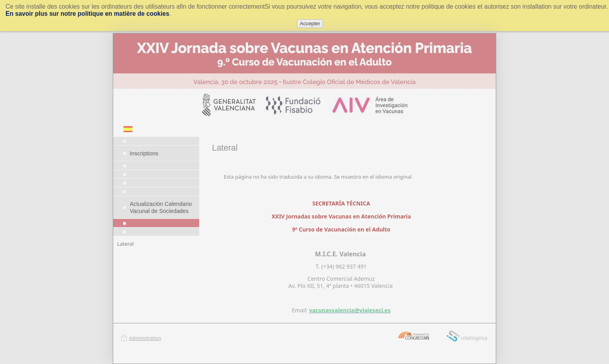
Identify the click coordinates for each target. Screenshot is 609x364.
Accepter (310, 23)
